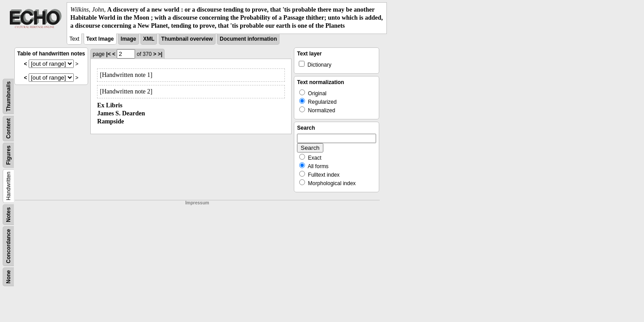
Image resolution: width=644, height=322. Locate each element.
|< (108, 54)
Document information (248, 39)
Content (8, 128)
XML (149, 39)
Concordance (8, 246)
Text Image (100, 39)
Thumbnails (8, 96)
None (8, 277)
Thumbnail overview (187, 39)
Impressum (197, 203)
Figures (8, 155)
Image (129, 39)
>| (160, 54)
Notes (8, 214)
